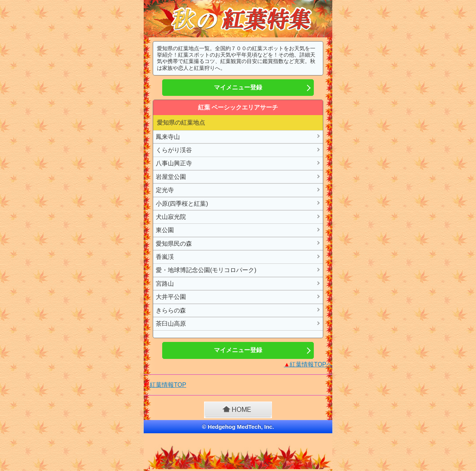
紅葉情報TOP (168, 385)
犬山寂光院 (171, 217)
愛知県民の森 (174, 244)
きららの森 (171, 310)
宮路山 (165, 284)
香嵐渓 (165, 257)
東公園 (165, 230)
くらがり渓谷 (174, 150)
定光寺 (165, 190)
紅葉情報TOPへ (308, 364)
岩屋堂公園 (171, 177)
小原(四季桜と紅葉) (182, 204)
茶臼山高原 (171, 324)
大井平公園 (171, 297)
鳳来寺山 (168, 137)
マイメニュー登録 (238, 87)
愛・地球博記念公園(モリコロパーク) (206, 270)
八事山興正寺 (174, 163)
